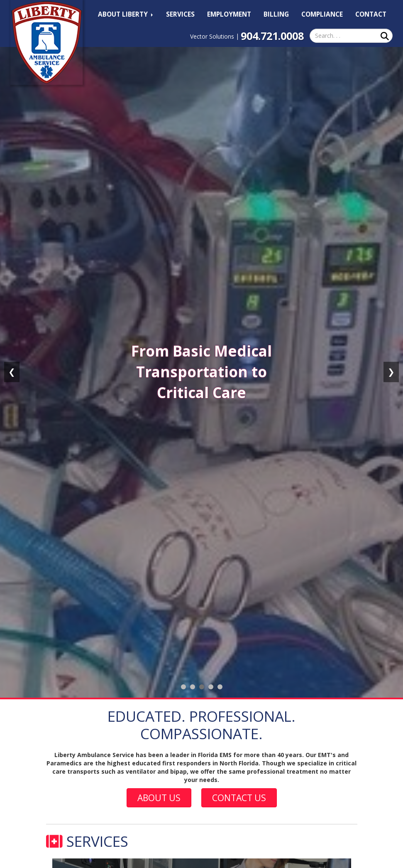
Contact (371, 14)
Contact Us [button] (239, 798)
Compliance (322, 14)
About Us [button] (159, 798)
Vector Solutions (212, 36)
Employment (229, 14)
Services (180, 14)
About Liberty (125, 14)
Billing (276, 14)
